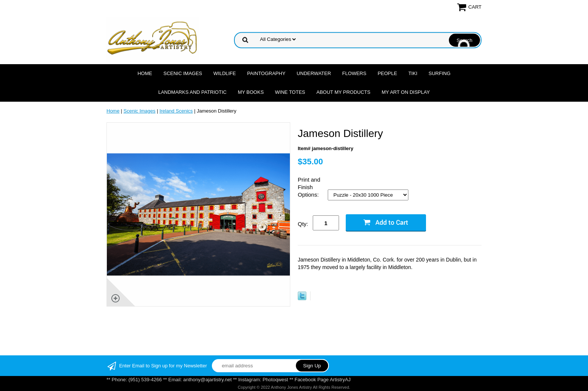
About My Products (343, 92)
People (387, 73)
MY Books (251, 92)
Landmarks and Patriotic (192, 92)
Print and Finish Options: (309, 187)
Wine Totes (290, 92)
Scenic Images (183, 73)
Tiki (413, 73)
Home (145, 73)
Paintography (266, 73)
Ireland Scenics (176, 111)
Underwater (314, 73)
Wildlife (225, 73)
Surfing (440, 73)
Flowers (354, 73)
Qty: (303, 224)
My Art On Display (406, 92)
